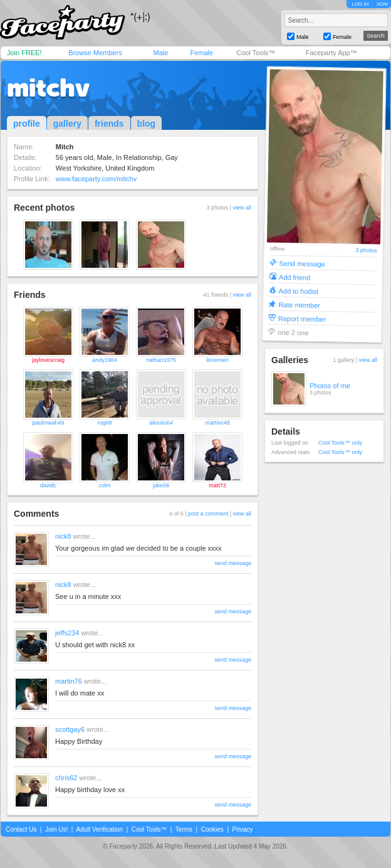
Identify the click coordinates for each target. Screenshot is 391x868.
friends (109, 124)
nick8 (63, 536)
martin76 (69, 681)
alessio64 (161, 423)
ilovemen (217, 360)
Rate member (299, 304)
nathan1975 (161, 360)
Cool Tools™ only (340, 443)
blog (147, 124)
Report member (302, 318)
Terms (184, 829)
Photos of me (330, 386)
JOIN (382, 4)
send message (233, 563)
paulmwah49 (48, 423)
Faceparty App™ (331, 53)
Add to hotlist (298, 291)
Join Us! (56, 829)
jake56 (161, 485)
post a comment (208, 514)
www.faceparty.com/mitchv (96, 179)
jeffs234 (67, 633)
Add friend (295, 277)
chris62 (66, 778)
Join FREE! (24, 53)
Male (160, 53)
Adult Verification (99, 829)
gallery (67, 124)
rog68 (104, 423)
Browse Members (95, 53)
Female (201, 53)
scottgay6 (70, 729)
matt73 (217, 485)
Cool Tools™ (256, 53)
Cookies (212, 829)
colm (104, 485)
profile (27, 124)
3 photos (366, 251)
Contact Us (21, 829)
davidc (48, 485)
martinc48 (217, 423)
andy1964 (105, 360)
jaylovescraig (48, 360)
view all (242, 208)
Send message (302, 263)
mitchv (48, 88)
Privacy (243, 829)
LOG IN (360, 4)
